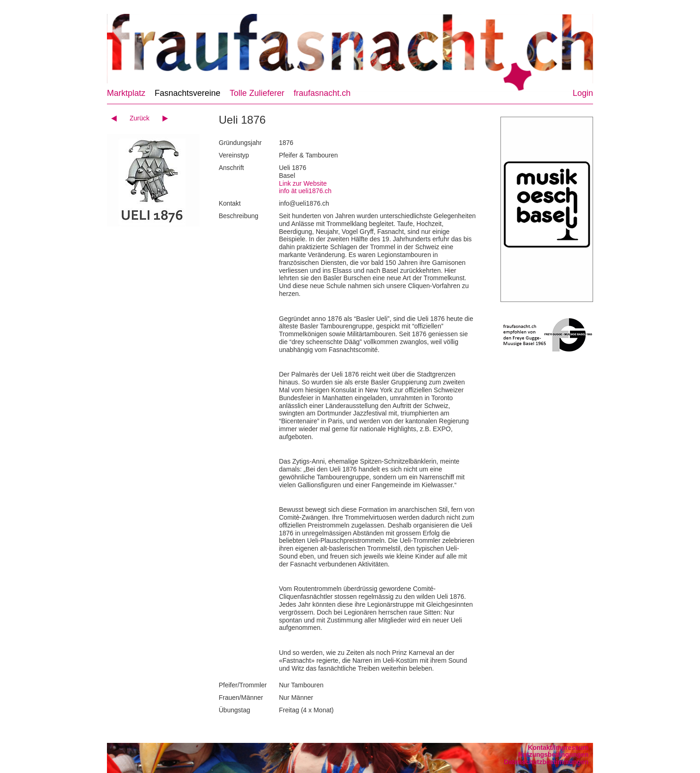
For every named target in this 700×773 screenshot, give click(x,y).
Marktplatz (126, 93)
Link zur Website (303, 183)
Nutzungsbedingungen (553, 754)
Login (583, 93)
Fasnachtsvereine (187, 93)
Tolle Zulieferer (257, 93)
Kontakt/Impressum (558, 748)
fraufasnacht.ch (322, 93)
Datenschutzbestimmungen (546, 762)
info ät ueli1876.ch (306, 191)
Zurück (140, 118)
